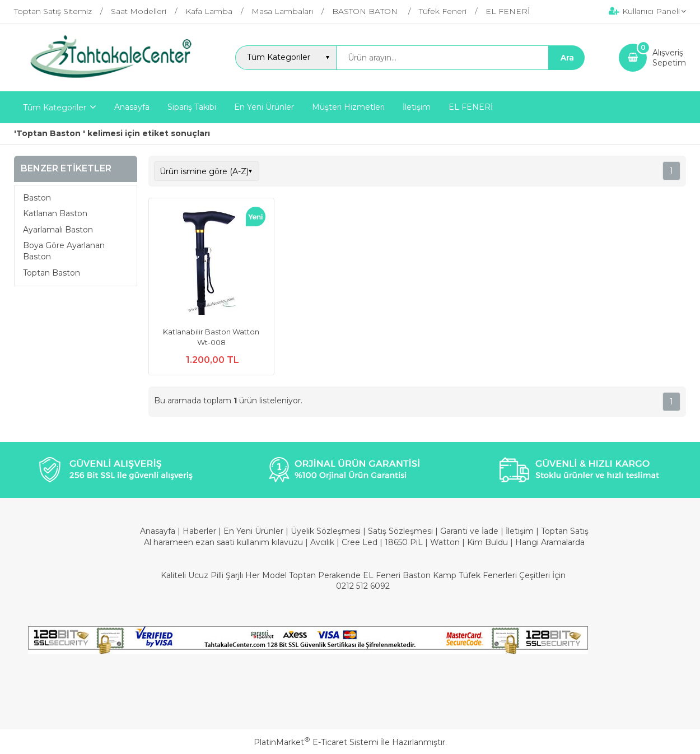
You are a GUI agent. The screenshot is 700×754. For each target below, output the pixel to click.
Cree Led (360, 542)
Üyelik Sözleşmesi (326, 531)
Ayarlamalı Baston (58, 230)
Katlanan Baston (55, 213)
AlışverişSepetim (669, 58)
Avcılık (322, 542)
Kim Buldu (487, 542)
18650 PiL (404, 542)
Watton (445, 542)
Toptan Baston (53, 273)
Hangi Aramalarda (550, 542)
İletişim (521, 531)
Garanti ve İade (469, 531)
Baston (37, 198)
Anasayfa (159, 531)
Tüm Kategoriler (55, 108)
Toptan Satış (565, 531)
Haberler (200, 531)
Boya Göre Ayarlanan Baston (64, 251)
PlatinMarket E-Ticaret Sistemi (316, 742)
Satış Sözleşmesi (400, 531)
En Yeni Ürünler (255, 531)
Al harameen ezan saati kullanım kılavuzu (223, 542)
